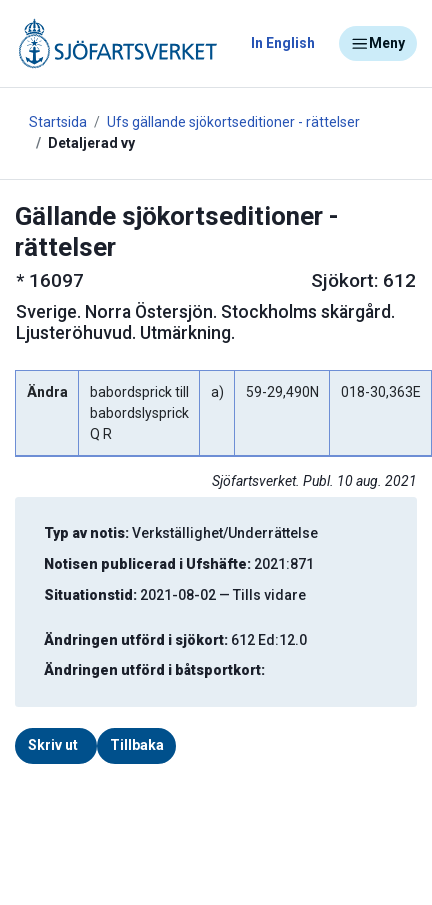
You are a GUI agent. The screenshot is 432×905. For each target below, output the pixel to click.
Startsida (58, 122)
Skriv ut (53, 745)
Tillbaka (137, 745)
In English (283, 43)
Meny (378, 44)
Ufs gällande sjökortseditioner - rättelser (233, 122)
